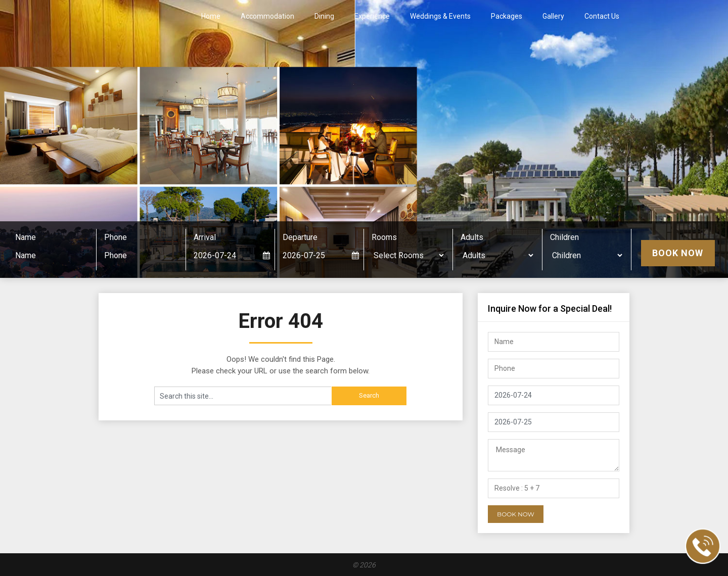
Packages (507, 16)
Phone (116, 237)
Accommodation (267, 16)
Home (211, 16)
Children (564, 237)
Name (26, 237)
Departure (300, 237)
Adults (472, 237)
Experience (372, 16)
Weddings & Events (440, 16)
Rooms (384, 237)
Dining (324, 16)
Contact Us (602, 16)
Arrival (205, 237)
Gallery (553, 16)
